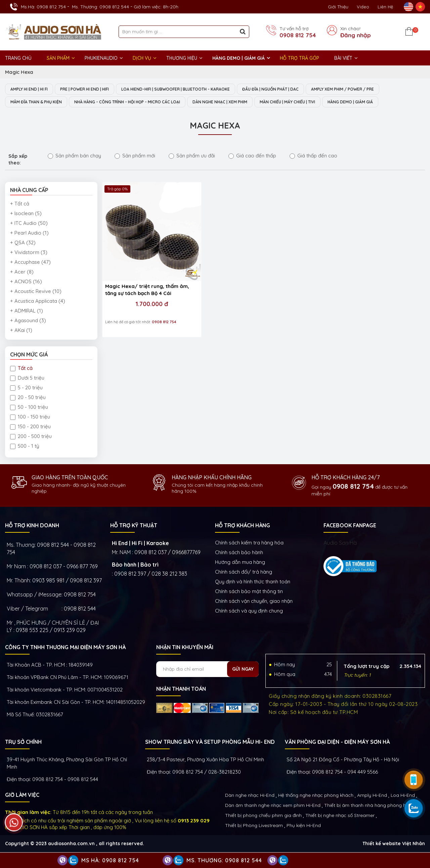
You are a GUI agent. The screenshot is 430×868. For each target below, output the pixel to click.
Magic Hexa (19, 72)
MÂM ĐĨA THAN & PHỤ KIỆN (39, 102)
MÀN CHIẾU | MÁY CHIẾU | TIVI (320, 102)
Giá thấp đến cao (313, 156)
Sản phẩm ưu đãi (192, 156)
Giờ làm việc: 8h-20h (156, 7)
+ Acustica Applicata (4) (38, 302)
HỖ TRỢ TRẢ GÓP (299, 58)
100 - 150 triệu (30, 417)
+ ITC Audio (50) (29, 224)
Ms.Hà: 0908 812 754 (43, 7)
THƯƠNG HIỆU (182, 58)
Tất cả (21, 369)
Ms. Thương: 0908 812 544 (100, 7)
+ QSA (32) (23, 243)
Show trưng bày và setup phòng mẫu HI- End (210, 742)
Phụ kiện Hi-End (304, 826)
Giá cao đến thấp (252, 156)
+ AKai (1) (21, 331)
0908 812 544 (80, 609)
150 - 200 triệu (30, 427)
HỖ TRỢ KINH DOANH (32, 526)
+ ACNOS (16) (26, 282)
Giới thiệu (338, 7)
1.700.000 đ (141, 283)
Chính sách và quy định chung (249, 611)
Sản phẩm (58, 58)
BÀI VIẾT (343, 58)
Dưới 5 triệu (27, 378)
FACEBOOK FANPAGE (350, 526)
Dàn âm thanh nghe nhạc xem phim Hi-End (273, 806)
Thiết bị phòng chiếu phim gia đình (263, 816)
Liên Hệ (385, 7)
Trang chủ (18, 58)
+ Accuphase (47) (30, 263)
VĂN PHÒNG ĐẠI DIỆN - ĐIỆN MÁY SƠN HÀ (337, 742)
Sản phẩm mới (135, 156)
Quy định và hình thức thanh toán (253, 582)
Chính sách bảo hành (239, 553)
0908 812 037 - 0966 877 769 (64, 567)
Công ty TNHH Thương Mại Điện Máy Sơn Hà (65, 648)
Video (363, 7)
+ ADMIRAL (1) (27, 311)
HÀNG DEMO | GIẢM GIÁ (239, 58)
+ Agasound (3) (28, 321)
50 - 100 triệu (29, 408)
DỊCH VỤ (142, 58)
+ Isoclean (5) (26, 214)
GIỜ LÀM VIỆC (22, 795)
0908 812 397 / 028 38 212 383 (151, 574)
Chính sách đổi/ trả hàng (244, 572)
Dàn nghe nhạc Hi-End (250, 796)
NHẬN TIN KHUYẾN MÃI (185, 648)
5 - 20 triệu (26, 388)
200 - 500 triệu (31, 437)
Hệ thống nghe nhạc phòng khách (316, 796)
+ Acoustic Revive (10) (36, 292)
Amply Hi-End (372, 796)
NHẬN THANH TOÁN (181, 689)
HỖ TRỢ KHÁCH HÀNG (243, 526)
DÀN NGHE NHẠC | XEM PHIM (245, 102)
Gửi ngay (243, 670)
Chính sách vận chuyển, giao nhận (254, 602)
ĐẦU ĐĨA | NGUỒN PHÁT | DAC (296, 89)
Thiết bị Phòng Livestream (254, 826)
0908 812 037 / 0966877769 (167, 553)
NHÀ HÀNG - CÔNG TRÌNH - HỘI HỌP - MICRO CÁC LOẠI (141, 102)
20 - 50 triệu (28, 398)
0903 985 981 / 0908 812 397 (67, 581)
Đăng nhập (356, 35)
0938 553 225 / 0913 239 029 (51, 631)
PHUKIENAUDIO (101, 58)
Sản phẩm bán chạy (74, 156)
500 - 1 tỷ (25, 447)
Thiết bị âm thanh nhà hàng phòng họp (368, 806)
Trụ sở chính (23, 742)
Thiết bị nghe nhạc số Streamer (340, 816)
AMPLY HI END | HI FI (32, 89)
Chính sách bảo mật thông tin (249, 592)
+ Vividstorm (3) (29, 253)
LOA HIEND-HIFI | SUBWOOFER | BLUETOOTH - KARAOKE (193, 89)
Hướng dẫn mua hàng (240, 563)
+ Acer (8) (22, 272)
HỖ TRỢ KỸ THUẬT (134, 526)
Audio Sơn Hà (340, 543)
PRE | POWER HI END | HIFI (94, 89)
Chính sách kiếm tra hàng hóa (249, 543)
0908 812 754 (298, 35)
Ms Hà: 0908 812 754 (110, 860)
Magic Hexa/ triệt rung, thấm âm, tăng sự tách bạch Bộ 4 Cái (140, 269)
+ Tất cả (20, 204)
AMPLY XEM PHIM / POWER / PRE (375, 89)
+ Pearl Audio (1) (29, 233)
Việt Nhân (414, 844)
